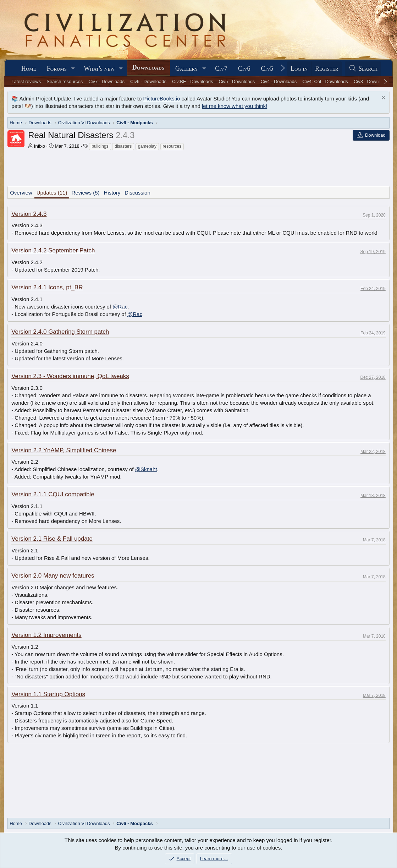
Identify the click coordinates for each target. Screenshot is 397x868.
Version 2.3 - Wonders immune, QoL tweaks (70, 376)
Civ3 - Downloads (372, 81)
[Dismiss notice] (383, 99)
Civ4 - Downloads (279, 81)
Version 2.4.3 (29, 214)
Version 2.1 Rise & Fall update (52, 539)
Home (29, 69)
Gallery (187, 69)
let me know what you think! (235, 106)
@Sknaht (146, 469)
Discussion (137, 193)
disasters (123, 146)
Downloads (148, 67)
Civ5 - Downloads (237, 81)
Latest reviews (26, 81)
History (112, 193)
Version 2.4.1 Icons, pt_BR (47, 287)
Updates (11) (52, 193)
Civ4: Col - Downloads (325, 81)
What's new (100, 69)
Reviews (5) (85, 193)
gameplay (147, 146)
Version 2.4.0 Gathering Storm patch (60, 332)
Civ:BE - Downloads (193, 81)
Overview (21, 193)
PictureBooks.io (161, 99)
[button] (73, 69)
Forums (57, 69)
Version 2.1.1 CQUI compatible (53, 494)
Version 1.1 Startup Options (48, 694)
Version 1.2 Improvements (46, 635)
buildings (100, 146)
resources (172, 146)
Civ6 (244, 69)
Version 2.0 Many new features (53, 576)
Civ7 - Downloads (106, 81)
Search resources (65, 81)
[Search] (363, 69)
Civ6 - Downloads (148, 81)
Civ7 (221, 69)
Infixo (40, 146)
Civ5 (267, 69)
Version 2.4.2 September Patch (53, 250)
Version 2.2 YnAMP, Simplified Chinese (64, 450)
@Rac (120, 307)
